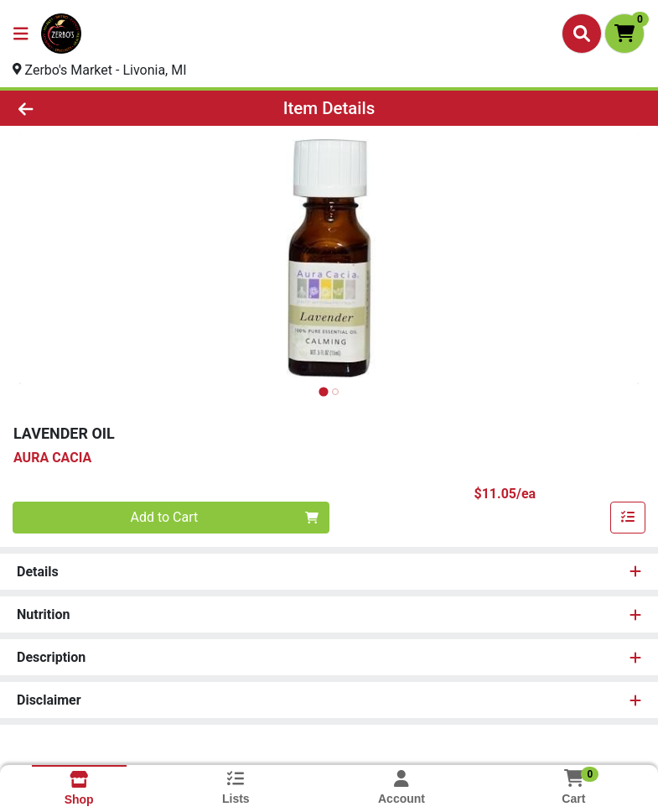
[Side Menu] (21, 34)
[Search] (582, 34)
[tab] (323, 391)
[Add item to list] (628, 518)
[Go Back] (92, 108)
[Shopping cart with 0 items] (624, 34)
